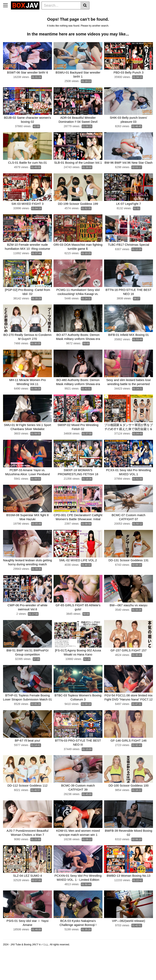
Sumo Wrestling (91, 20)
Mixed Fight (113, 20)
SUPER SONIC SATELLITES (114, 25)
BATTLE (34, 25)
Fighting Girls (37, 31)
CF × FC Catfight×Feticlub (74, 25)
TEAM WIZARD (15, 25)
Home (65, 14)
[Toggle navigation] (7, 5)
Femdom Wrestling (45, 14)
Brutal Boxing (67, 20)
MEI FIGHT (57, 31)
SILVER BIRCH (14, 31)
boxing (48, 25)
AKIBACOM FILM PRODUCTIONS (91, 31)
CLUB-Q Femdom (16, 14)
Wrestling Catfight (41, 20)
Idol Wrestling (110, 14)
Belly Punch (132, 14)
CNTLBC (10, 36)
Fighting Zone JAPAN (131, 31)
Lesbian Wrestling (85, 14)
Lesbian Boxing (15, 20)
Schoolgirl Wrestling (66, 36)
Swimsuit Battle (135, 20)
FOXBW (25, 36)
